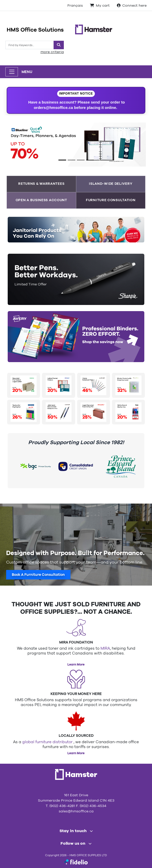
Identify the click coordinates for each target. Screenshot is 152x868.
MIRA (105, 648)
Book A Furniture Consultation (38, 575)
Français (75, 5)
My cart (100, 5)
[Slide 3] (81, 160)
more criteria (52, 52)
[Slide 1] (62, 160)
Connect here (132, 5)
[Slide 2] (72, 160)
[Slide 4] (90, 160)
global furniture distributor (48, 742)
